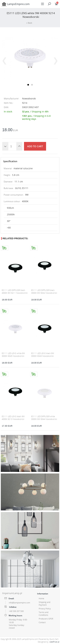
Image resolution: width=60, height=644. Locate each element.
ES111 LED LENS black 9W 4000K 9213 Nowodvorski (13, 418)
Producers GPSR (46, 619)
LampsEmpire (15, 4)
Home (41, 598)
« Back (29, 23)
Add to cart (35, 146)
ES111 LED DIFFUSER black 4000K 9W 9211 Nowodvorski (15, 292)
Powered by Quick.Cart (48, 639)
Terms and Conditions (44, 614)
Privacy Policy (45, 609)
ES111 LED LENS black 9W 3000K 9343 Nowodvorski (43, 355)
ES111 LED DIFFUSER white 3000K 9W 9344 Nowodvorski (44, 418)
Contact (42, 622)
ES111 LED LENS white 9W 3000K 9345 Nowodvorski (13, 355)
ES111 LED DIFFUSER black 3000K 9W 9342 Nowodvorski (44, 292)
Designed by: (49, 642)
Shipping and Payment (44, 604)
